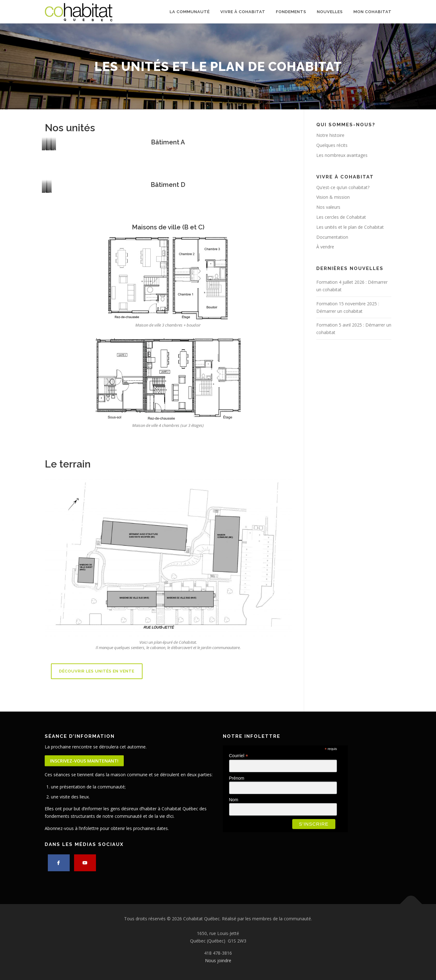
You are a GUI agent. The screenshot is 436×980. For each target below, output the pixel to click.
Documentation (332, 237)
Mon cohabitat (373, 12)
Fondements (291, 12)
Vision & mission (333, 197)
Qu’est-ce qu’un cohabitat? (343, 187)
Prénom (237, 778)
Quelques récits (332, 145)
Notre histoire (330, 135)
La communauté (190, 12)
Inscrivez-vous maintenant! (84, 761)
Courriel (239, 756)
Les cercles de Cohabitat (341, 217)
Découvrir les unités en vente (97, 671)
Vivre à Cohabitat (243, 12)
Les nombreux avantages (342, 155)
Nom (234, 800)
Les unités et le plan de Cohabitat (350, 227)
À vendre (325, 247)
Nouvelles (330, 12)
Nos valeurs (328, 207)
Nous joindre (218, 960)
